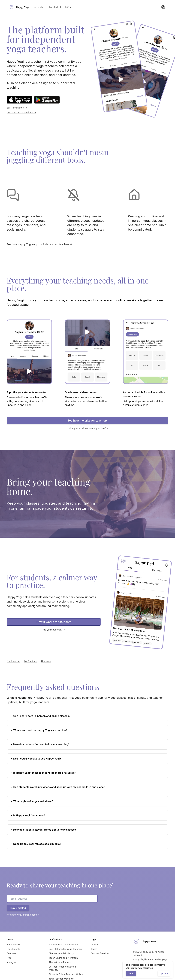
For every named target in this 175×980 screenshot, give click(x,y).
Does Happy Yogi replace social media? (37, 844)
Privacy (95, 945)
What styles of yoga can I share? (33, 801)
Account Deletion (100, 953)
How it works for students (54, 622)
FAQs (68, 7)
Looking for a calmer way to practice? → (87, 428)
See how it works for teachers (87, 421)
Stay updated (18, 908)
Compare (46, 661)
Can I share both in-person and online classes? (42, 716)
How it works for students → (21, 112)
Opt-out (164, 973)
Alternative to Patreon (60, 962)
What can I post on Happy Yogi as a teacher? (40, 730)
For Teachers (14, 661)
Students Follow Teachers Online (66, 974)
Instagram (12, 962)
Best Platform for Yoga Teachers (65, 949)
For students (56, 7)
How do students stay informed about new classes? (45, 830)
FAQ (9, 958)
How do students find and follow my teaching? (41, 744)
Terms (94, 949)
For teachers (39, 7)
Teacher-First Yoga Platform (63, 945)
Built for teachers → (17, 108)
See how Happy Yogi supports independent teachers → (40, 244)
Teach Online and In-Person (63, 958)
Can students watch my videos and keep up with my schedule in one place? (59, 787)
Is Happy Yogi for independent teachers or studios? (44, 773)
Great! (131, 973)
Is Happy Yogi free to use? (29, 815)
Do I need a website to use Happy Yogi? (37, 759)
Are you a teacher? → (54, 630)
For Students (31, 661)
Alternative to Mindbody (61, 953)
